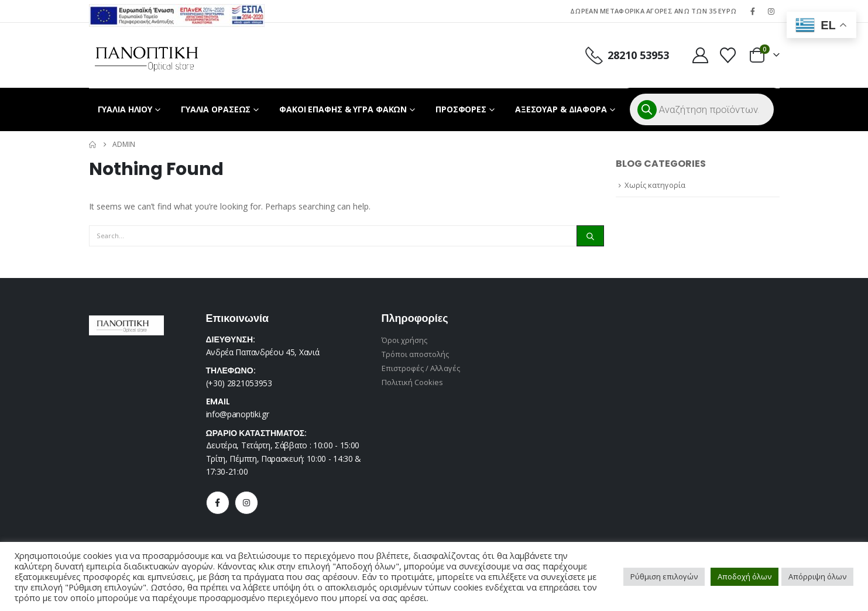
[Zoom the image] (177, 11)
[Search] (590, 236)
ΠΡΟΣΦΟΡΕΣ (461, 109)
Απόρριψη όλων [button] (817, 576)
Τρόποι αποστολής (416, 354)
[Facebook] (753, 11)
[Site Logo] (147, 55)
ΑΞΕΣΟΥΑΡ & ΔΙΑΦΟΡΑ (561, 109)
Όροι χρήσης (405, 340)
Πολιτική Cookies (413, 382)
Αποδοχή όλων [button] (745, 576)
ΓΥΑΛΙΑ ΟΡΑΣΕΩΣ (216, 109)
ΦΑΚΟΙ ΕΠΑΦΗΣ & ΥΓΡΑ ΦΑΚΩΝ (343, 109)
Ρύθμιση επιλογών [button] (664, 576)
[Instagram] (771, 11)
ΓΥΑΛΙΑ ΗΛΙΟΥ (125, 109)
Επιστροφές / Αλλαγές (421, 368)
